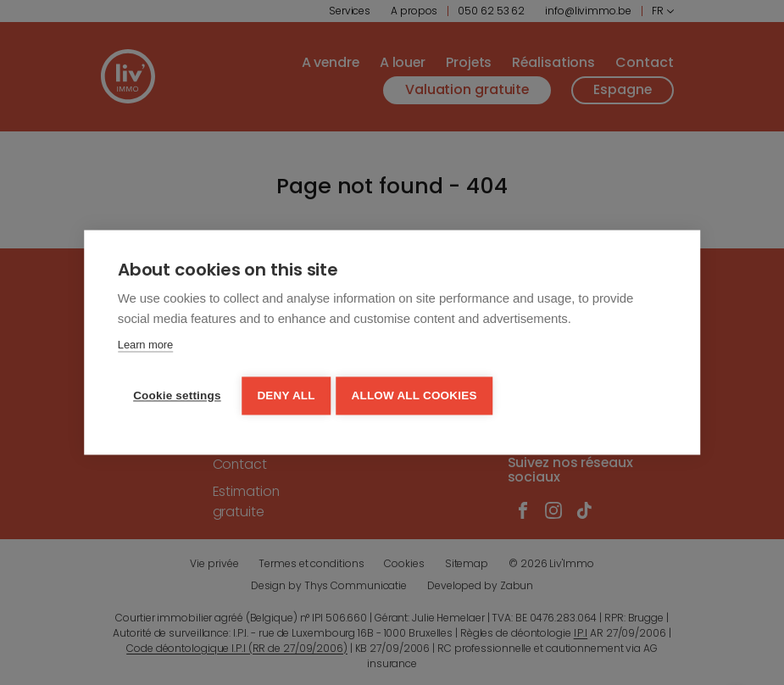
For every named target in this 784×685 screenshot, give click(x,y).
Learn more (145, 347)
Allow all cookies (420, 395)
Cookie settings (177, 395)
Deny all (288, 395)
